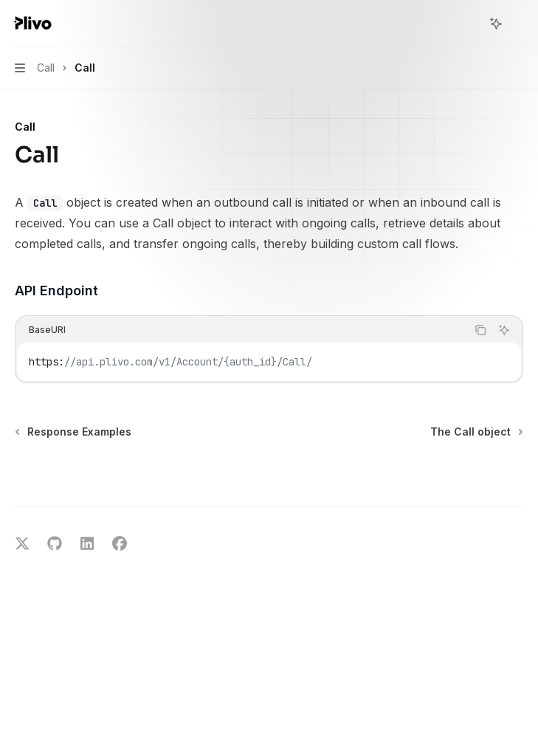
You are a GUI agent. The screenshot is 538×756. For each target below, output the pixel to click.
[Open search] (469, 24)
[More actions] (519, 24)
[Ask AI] (504, 330)
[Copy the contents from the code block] (480, 330)
